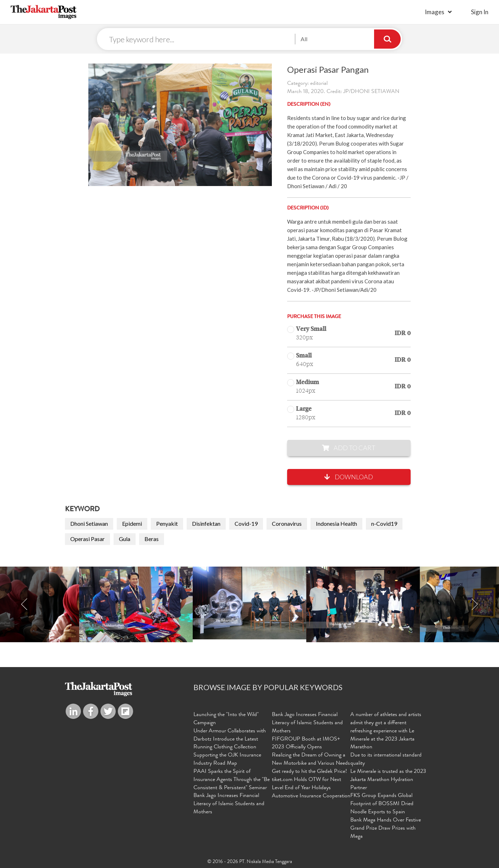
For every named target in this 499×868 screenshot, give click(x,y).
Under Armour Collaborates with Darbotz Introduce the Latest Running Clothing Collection (230, 739)
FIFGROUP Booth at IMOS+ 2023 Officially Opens (306, 744)
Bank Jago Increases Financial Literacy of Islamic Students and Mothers (229, 804)
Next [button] (475, 604)
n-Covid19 (384, 523)
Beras (152, 539)
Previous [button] (24, 604)
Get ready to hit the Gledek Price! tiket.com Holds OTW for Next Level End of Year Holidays (309, 780)
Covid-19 (246, 523)
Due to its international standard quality (386, 760)
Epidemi (132, 523)
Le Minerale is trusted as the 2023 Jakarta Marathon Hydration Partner (388, 780)
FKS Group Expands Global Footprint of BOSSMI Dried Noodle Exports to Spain (382, 804)
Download (349, 477)
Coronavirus (287, 523)
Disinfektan (206, 523)
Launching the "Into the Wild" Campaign (226, 719)
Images (435, 12)
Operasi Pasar (87, 539)
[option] (249, 603)
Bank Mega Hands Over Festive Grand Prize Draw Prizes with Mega (386, 829)
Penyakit (167, 523)
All (304, 39)
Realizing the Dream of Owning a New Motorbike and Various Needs (311, 760)
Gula (125, 539)
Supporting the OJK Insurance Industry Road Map (227, 760)
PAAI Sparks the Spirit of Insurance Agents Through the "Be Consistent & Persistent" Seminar (232, 780)
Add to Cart (349, 448)
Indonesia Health (336, 523)
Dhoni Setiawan (89, 523)
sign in (480, 12)
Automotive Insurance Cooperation (311, 796)
